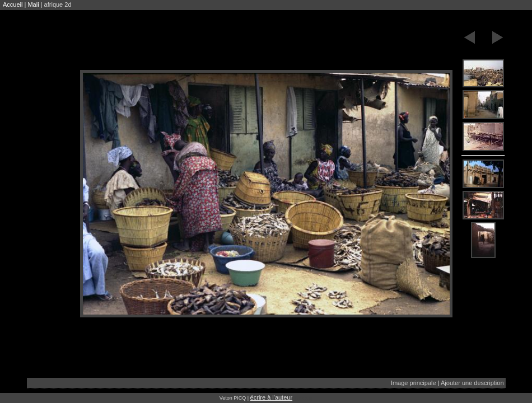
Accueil (13, 4)
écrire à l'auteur (271, 397)
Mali (33, 4)
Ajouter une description (472, 383)
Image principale (414, 383)
